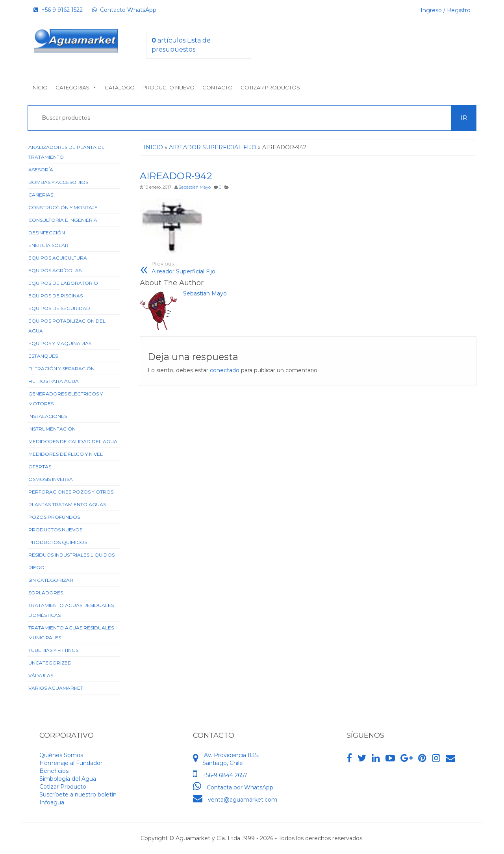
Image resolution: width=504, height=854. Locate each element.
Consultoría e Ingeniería (63, 220)
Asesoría (41, 170)
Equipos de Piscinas (56, 296)
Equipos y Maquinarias (60, 343)
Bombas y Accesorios (58, 182)
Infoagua (52, 802)
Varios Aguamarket (56, 688)
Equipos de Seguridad (59, 308)
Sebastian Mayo (195, 187)
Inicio (40, 87)
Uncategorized (50, 663)
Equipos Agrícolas (55, 270)
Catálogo (120, 87)
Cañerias (41, 195)
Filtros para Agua (54, 381)
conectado (225, 370)
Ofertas (40, 467)
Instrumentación (52, 429)
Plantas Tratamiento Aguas (67, 504)
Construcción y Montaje (63, 207)
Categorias (76, 87)
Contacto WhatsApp (124, 10)
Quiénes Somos (61, 755)
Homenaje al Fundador (71, 763)
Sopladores (46, 593)
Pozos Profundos (54, 517)
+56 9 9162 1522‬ (58, 10)
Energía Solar (48, 245)
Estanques (43, 356)
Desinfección (47, 233)
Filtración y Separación (61, 369)
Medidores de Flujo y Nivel (66, 454)
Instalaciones (48, 416)
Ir (464, 118)
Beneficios (54, 771)
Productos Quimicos (58, 542)
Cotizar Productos (270, 87)
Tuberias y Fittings (53, 650)
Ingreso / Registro (446, 10)
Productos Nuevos (55, 530)
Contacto (218, 87)
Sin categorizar (51, 580)
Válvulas (41, 675)
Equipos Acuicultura (58, 258)
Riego (36, 567)
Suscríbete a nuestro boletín (78, 795)
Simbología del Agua (68, 779)
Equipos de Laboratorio (63, 283)
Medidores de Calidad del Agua (73, 441)
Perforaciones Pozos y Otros (71, 492)
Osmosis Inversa (51, 479)
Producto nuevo (169, 87)
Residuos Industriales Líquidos (71, 555)
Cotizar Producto (63, 787)
